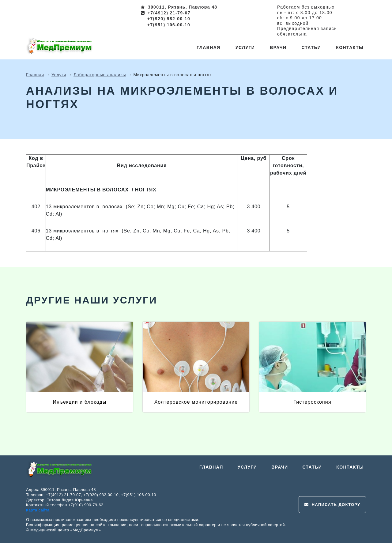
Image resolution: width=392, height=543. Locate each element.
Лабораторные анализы (100, 75)
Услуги (245, 47)
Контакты (350, 47)
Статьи (311, 47)
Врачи (278, 47)
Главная (209, 47)
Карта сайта (38, 510)
